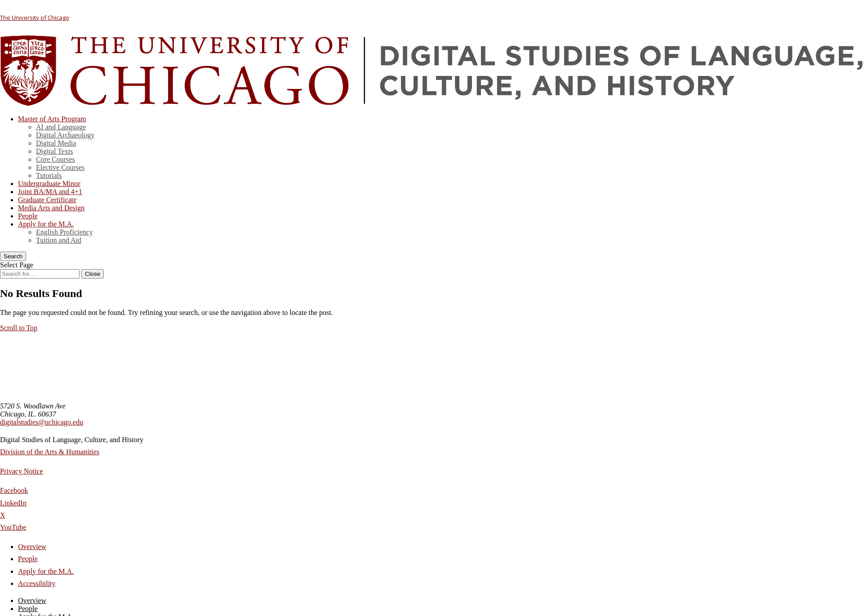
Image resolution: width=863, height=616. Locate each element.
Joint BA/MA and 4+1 (50, 192)
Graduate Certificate (47, 200)
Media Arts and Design (51, 208)
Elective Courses (60, 167)
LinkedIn (13, 503)
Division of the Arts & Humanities (50, 452)
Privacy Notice (22, 471)
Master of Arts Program (52, 119)
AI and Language (61, 127)
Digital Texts (55, 151)
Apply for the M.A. (46, 224)
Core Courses (56, 159)
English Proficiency (65, 232)
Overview (32, 547)
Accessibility (37, 583)
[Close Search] (93, 274)
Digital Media (56, 143)
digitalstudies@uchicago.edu (42, 422)
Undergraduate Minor (49, 184)
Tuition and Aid (59, 240)
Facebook (14, 490)
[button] (19, 328)
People (28, 216)
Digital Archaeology (65, 135)
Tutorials (49, 175)
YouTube (13, 527)
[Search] (13, 256)
